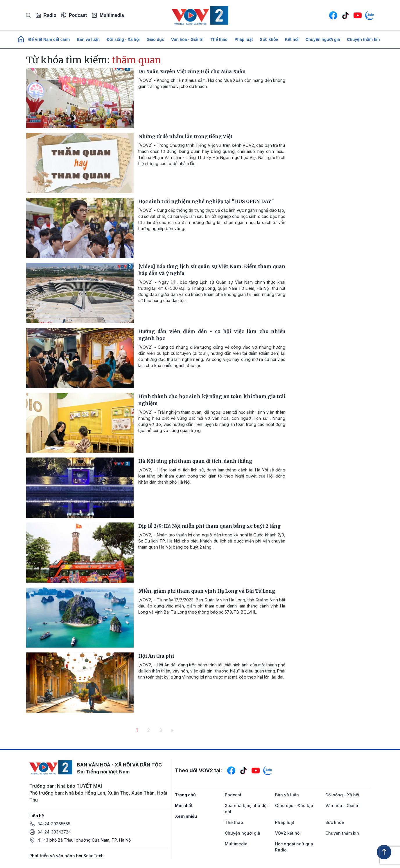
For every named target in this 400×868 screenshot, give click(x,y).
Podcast (74, 15)
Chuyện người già (323, 39)
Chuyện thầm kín (363, 39)
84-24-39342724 (54, 832)
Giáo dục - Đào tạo (294, 805)
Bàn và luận (88, 39)
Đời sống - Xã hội (123, 39)
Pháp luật (244, 39)
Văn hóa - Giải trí (187, 39)
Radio (46, 15)
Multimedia (108, 15)
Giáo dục (155, 39)
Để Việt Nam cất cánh (49, 39)
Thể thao (219, 39)
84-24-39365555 (54, 824)
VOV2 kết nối (288, 833)
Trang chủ (185, 795)
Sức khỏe (269, 39)
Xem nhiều (186, 816)
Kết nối (292, 39)
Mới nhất (184, 805)
